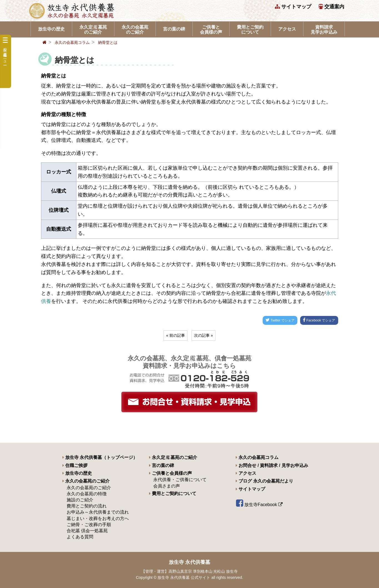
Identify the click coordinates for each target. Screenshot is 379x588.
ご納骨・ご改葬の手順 (89, 525)
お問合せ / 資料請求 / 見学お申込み (272, 465)
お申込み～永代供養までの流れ (98, 512)
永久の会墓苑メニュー (5, 50)
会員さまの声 (167, 486)
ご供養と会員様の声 (211, 30)
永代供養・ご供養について (180, 480)
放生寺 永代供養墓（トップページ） (100, 457)
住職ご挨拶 (75, 465)
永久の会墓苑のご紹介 (135, 30)
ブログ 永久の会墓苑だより (264, 481)
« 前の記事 (175, 335)
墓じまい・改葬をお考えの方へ (98, 518)
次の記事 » (204, 335)
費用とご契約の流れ (87, 506)
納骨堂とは (108, 42)
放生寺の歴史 (51, 29)
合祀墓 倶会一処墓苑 (87, 531)
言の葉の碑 (174, 29)
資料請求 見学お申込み (324, 30)
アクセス (287, 29)
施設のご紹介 (80, 500)
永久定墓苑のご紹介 (93, 30)
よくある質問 (80, 537)
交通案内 (332, 7)
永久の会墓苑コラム (72, 42)
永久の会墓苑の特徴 (87, 494)
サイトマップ (293, 7)
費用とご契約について (250, 30)
